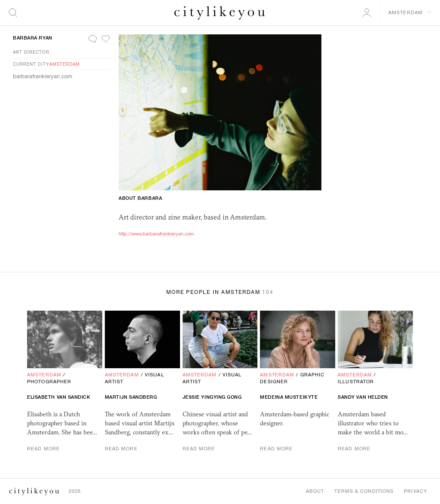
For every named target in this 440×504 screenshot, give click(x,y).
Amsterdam (65, 64)
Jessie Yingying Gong (212, 397)
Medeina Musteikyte (289, 397)
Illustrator (356, 382)
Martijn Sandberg (131, 397)
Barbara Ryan (33, 38)
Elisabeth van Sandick (59, 397)
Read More (43, 449)
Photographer (49, 382)
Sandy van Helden (363, 397)
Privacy (416, 491)
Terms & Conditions (364, 491)
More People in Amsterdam (220, 292)
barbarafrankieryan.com (43, 76)
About (315, 491)
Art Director (31, 52)
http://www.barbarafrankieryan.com (156, 234)
